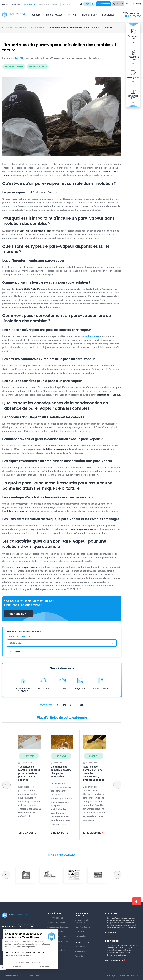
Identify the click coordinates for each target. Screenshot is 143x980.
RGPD (24, 976)
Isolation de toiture (55, 932)
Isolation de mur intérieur (58, 936)
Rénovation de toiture (56, 950)
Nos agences (80, 951)
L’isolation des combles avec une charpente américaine (61, 771)
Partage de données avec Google (19, 955)
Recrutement (66, 4)
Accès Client (104, 4)
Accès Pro (118, 4)
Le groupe (6, 4)
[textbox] (18, 643)
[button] (117, 785)
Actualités (56, 4)
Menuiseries (52, 955)
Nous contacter (81, 947)
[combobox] (62, 643)
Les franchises (16, 4)
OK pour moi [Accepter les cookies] (44, 967)
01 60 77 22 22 (131, 16)
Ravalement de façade (56, 945)
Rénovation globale (44, 4)
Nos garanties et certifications (81, 921)
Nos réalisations (29, 4)
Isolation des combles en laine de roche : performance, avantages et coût (93, 773)
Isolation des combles (56, 922)
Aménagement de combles (58, 927)
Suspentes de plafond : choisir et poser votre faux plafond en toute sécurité (29, 773)
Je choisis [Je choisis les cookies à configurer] (16, 967)
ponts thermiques (90, 336)
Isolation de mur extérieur (58, 941)
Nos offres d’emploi (83, 927)
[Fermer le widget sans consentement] (15, 931)
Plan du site (34, 976)
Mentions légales (12, 976)
